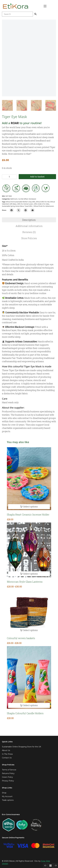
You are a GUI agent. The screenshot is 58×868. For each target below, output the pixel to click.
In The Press (7, 754)
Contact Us (7, 758)
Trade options (8, 800)
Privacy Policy (8, 781)
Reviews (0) (29, 232)
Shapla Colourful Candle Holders (25, 713)
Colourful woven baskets (21, 638)
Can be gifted (23, 199)
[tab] (29, 220)
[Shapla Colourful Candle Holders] (29, 678)
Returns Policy (8, 773)
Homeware (32, 199)
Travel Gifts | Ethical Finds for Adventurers (39, 206)
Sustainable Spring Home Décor (13, 206)
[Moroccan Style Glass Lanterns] (29, 550)
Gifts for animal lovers (25, 204)
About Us (6, 750)
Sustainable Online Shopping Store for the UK (22, 747)
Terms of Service (9, 770)
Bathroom (14, 199)
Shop (4, 793)
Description (29, 220)
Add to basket (37, 177)
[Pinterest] (26, 210)
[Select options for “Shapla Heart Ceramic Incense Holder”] (29, 507)
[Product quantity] (9, 177)
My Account (7, 796)
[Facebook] (12, 210)
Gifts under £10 (39, 204)
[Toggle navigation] (45, 6)
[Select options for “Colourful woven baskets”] (29, 630)
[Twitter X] (19, 210)
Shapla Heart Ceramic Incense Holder (28, 515)
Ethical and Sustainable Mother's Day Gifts (21, 202)
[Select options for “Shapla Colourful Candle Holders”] (29, 705)
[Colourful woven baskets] (29, 612)
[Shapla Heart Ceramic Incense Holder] (29, 479)
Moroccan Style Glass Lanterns (25, 582)
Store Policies (29, 238)
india (47, 204)
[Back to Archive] (51, 866)
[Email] (33, 210)
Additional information (29, 226)
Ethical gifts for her (43, 202)
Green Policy (7, 777)
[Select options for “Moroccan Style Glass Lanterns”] (29, 574)
